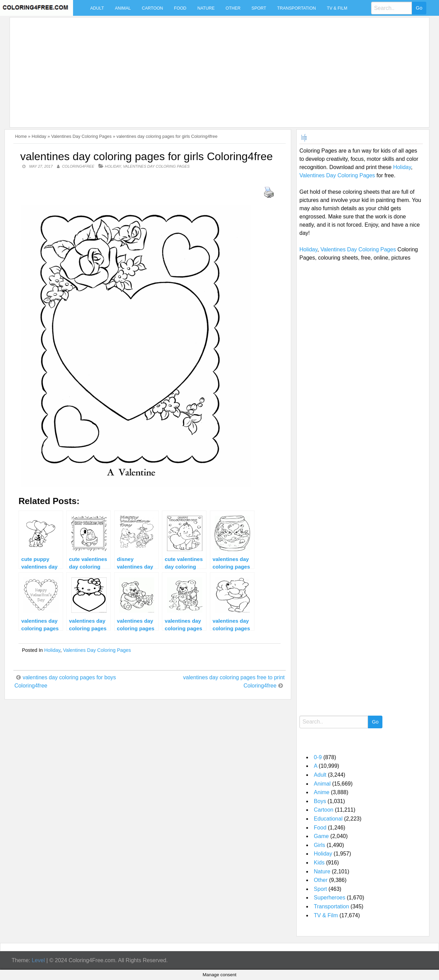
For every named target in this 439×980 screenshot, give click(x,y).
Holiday (39, 136)
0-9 (318, 757)
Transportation (296, 8)
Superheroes (330, 898)
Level (38, 960)
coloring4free (78, 166)
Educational (328, 819)
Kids (319, 863)
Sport (259, 8)
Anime (322, 792)
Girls (319, 845)
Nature (206, 8)
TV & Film (337, 8)
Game (321, 836)
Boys (320, 801)
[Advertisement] (218, 68)
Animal (123, 8)
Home (21, 136)
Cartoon (152, 8)
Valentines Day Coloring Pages (81, 136)
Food (180, 8)
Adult (97, 8)
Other (233, 8)
